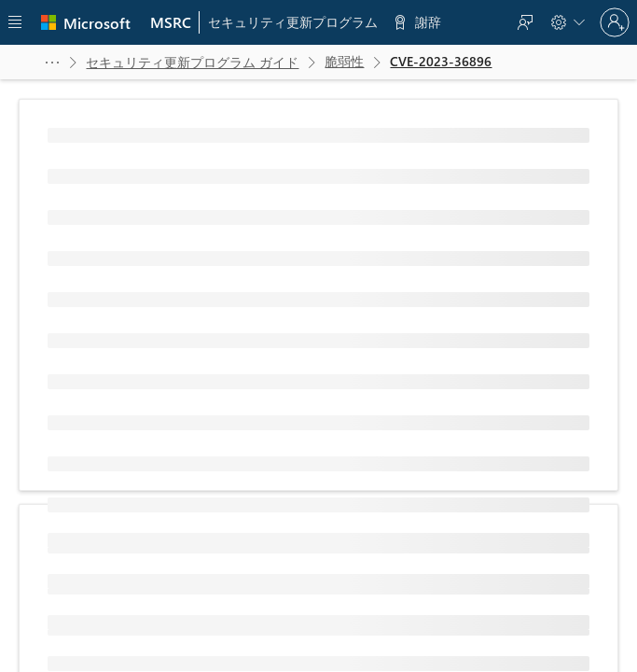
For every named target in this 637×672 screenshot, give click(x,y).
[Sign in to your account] (615, 22)
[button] (52, 62)
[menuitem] (171, 22)
